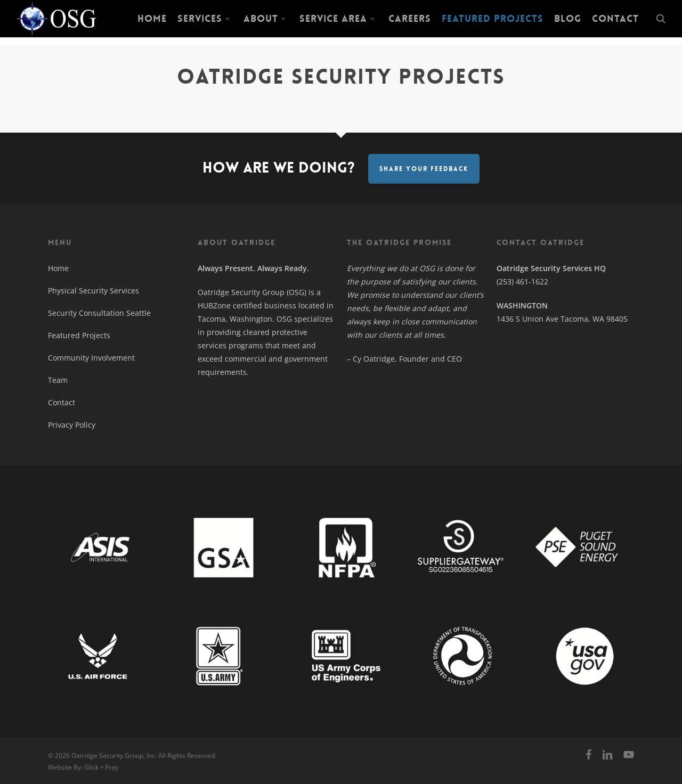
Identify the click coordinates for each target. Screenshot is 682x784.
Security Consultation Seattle (99, 313)
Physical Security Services (94, 291)
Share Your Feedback (424, 169)
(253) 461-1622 (522, 281)
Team (58, 380)
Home (58, 268)
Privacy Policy (72, 425)
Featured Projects (79, 335)
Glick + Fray (101, 767)
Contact (62, 402)
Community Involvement (91, 358)
